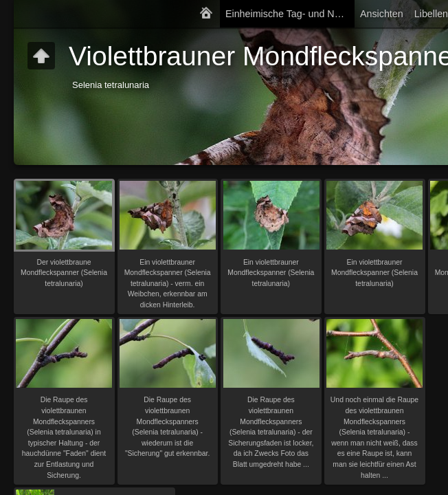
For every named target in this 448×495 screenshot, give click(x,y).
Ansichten (382, 14)
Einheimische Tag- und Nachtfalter (290, 14)
